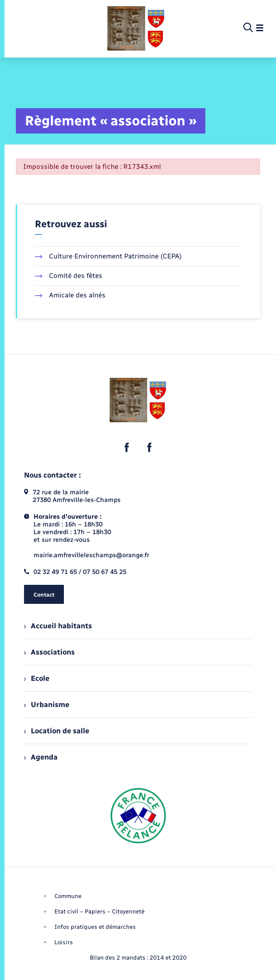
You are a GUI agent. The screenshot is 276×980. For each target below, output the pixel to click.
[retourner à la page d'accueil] (136, 28)
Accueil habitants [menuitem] (58, 626)
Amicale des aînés (70, 295)
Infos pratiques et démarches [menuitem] (95, 927)
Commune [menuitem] (68, 896)
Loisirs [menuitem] (64, 942)
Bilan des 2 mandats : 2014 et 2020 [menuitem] (138, 958)
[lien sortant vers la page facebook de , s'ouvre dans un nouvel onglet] (127, 447)
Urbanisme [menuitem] (47, 705)
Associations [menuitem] (49, 652)
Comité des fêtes (69, 276)
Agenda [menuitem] (41, 757)
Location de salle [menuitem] (57, 731)
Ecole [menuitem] (37, 678)
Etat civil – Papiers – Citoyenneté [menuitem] (99, 911)
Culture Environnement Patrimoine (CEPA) (109, 256)
